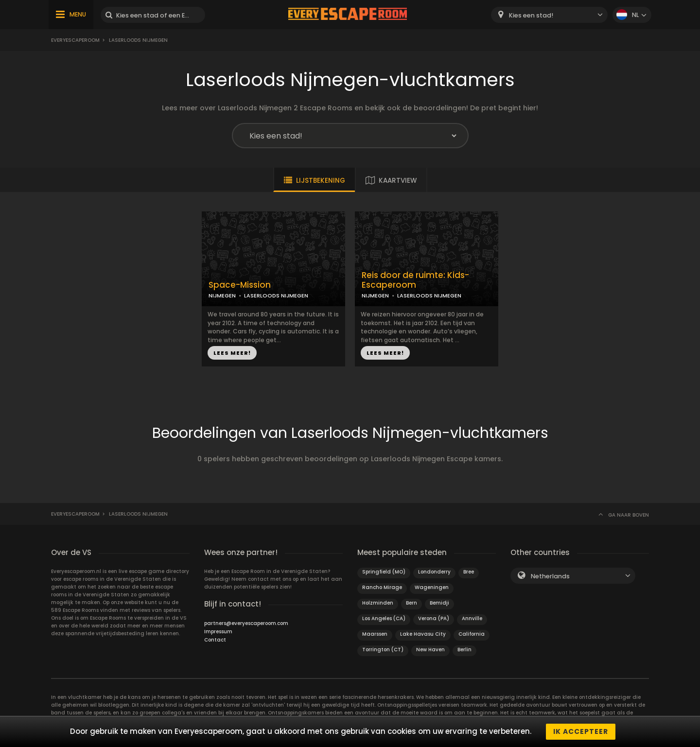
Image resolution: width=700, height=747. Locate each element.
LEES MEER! (232, 353)
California (472, 634)
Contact (215, 640)
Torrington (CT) (383, 650)
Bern (411, 603)
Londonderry (434, 572)
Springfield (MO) (384, 572)
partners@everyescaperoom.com (246, 623)
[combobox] (549, 15)
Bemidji (439, 603)
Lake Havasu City (423, 634)
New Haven (430, 650)
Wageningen (432, 587)
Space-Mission (240, 285)
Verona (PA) (434, 618)
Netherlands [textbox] (550, 576)
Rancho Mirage (382, 587)
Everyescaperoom (75, 40)
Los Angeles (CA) (384, 618)
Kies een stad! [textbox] (531, 15)
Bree (469, 572)
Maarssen (375, 634)
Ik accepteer (581, 731)
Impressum (218, 632)
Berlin (464, 650)
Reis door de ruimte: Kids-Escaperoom (415, 280)
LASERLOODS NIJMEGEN (276, 295)
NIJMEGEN (222, 295)
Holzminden (378, 603)
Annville (472, 618)
